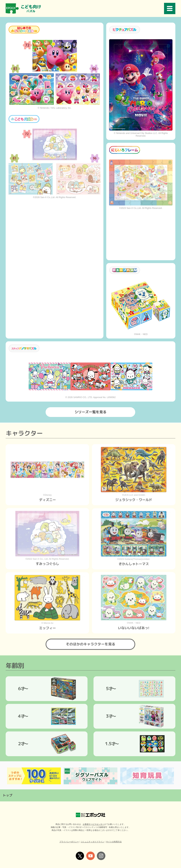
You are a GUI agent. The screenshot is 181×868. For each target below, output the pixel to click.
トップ (8, 795)
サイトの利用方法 (114, 841)
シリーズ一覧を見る (90, 411)
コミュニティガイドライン (92, 841)
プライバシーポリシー (69, 841)
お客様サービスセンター (93, 824)
